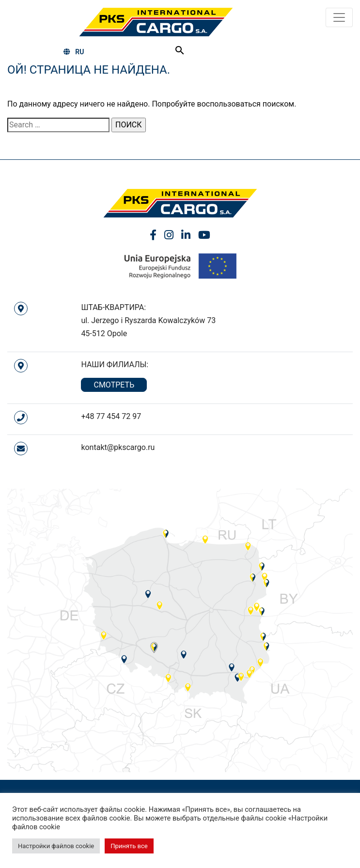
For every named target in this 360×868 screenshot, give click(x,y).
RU (74, 52)
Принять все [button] (129, 846)
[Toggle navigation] (339, 17)
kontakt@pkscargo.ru (118, 447)
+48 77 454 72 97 (111, 416)
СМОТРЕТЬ (114, 385)
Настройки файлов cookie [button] (56, 846)
